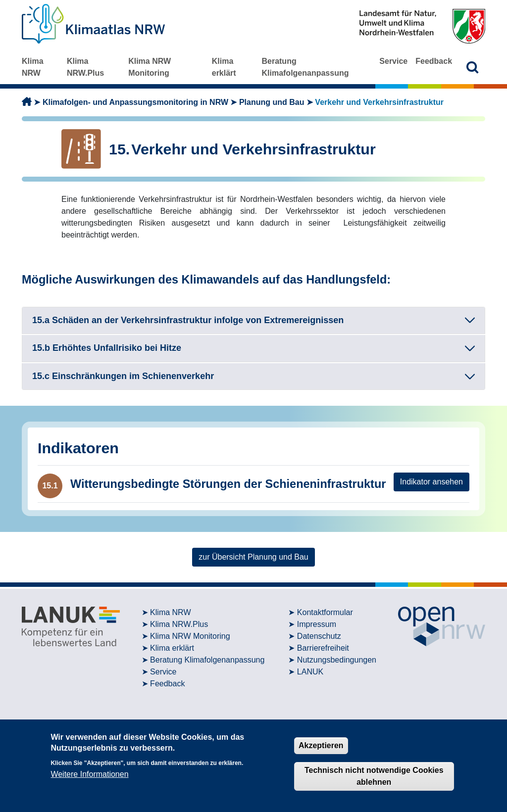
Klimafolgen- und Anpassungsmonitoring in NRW (135, 102)
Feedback (434, 61)
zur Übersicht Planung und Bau (253, 557)
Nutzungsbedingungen (337, 660)
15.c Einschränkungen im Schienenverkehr (123, 376)
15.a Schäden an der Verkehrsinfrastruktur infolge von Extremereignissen (188, 320)
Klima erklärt (224, 67)
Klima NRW (33, 67)
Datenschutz (319, 636)
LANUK (310, 672)
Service (393, 61)
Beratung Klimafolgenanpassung (305, 67)
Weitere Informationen (89, 774)
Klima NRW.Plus (85, 67)
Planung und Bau (272, 102)
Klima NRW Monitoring (150, 67)
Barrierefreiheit (323, 648)
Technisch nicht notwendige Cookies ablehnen (374, 776)
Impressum (317, 624)
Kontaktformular (325, 612)
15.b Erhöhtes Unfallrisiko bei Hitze (107, 348)
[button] (473, 67)
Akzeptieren (321, 745)
